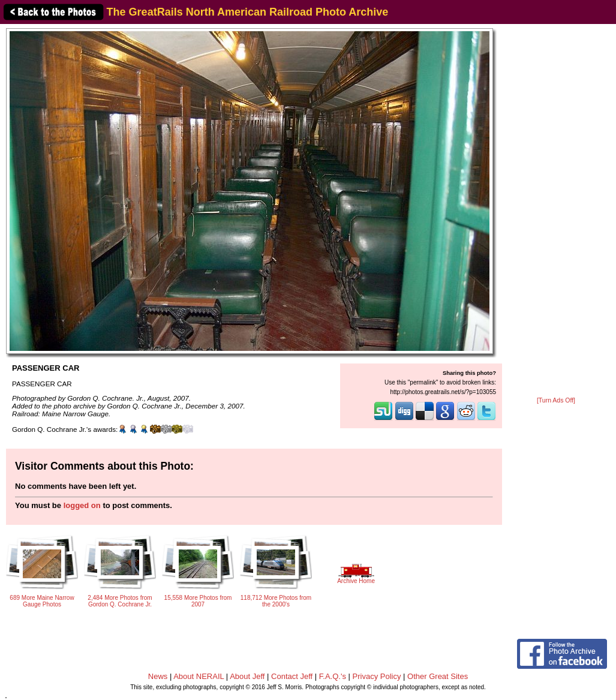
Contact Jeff (292, 676)
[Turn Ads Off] (556, 400)
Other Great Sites (438, 676)
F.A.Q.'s (333, 676)
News (158, 676)
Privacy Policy (377, 676)
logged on (82, 505)
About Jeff (247, 676)
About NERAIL (199, 676)
